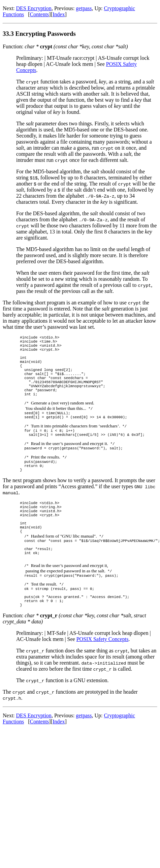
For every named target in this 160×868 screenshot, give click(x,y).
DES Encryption (34, 8)
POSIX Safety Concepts (103, 686)
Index (59, 14)
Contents (39, 14)
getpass (84, 8)
